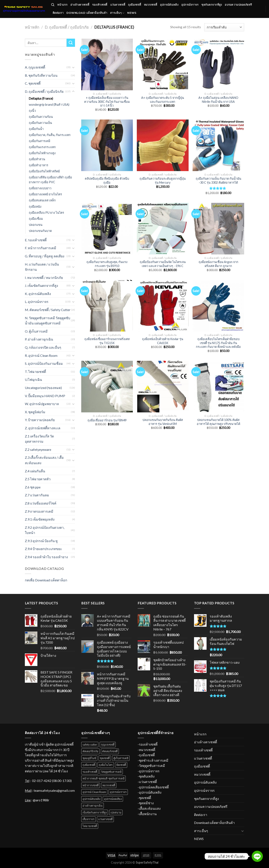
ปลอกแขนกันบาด (40, 231)
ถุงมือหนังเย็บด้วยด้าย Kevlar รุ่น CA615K (163, 341)
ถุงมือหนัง (35, 207)
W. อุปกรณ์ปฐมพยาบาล (42, 404)
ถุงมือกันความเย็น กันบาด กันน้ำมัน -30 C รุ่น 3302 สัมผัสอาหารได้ (218, 180)
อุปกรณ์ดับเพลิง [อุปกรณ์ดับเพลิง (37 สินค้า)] (91, 799)
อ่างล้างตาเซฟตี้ (80, 5)
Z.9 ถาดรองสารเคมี (39, 511)
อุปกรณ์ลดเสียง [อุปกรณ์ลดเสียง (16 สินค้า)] (113, 799)
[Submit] (71, 43)
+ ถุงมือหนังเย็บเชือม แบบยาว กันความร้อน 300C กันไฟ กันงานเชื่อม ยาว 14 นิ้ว (107, 102)
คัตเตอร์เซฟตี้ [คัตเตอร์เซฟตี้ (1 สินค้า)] (110, 751)
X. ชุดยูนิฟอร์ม (35, 412)
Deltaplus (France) (41, 98)
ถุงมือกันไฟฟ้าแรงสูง (42, 153)
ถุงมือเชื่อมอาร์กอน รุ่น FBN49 (107, 420)
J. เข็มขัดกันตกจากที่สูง (41, 285)
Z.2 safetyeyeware (38, 449)
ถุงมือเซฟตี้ (134, 5)
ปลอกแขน (36, 225)
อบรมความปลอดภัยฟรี (238, 5)
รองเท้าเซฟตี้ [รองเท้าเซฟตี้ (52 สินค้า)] (90, 772)
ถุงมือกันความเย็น (40, 123)
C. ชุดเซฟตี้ (33, 83)
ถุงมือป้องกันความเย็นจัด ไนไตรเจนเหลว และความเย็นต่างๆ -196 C (163, 264)
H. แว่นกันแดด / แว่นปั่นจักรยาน (42, 267)
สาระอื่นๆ (117, 13)
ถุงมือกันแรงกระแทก (42, 147)
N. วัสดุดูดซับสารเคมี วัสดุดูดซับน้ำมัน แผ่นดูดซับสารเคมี (48, 321)
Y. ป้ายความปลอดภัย (40, 420)
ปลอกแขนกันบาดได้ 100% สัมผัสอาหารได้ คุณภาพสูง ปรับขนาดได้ (218, 422)
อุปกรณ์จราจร (190, 5)
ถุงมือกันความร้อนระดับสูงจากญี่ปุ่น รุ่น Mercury (163, 180)
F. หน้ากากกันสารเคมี (41, 248)
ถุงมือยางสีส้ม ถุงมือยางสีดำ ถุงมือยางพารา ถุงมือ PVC (50, 180)
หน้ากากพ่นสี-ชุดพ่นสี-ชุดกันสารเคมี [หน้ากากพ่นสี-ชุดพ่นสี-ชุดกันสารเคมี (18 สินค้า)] (103, 778)
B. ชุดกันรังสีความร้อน (41, 75)
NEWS (132, 13)
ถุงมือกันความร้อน (41, 117)
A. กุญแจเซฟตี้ (35, 67)
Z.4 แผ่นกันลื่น (35, 471)
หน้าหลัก (32, 27)
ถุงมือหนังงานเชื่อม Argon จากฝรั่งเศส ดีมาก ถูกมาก (218, 264)
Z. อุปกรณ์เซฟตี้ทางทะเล (43, 428)
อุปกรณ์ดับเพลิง (169, 5)
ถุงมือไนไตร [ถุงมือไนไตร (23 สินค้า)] (106, 765)
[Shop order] (224, 27)
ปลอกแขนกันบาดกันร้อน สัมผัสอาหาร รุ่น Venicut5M (163, 422)
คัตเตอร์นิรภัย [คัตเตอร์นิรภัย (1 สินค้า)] (90, 751)
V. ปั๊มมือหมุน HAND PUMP (46, 396)
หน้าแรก (62, 5)
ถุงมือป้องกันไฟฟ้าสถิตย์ (44, 171)
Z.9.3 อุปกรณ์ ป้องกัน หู (41, 541)
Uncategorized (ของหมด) (43, 388)
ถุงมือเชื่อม (36, 219)
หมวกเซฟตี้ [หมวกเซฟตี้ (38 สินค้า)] (109, 785)
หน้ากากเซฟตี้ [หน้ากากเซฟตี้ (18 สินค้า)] (91, 785)
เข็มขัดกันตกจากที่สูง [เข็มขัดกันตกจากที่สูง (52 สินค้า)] (95, 812)
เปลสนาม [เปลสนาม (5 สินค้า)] (116, 812)
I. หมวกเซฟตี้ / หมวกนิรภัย (44, 278)
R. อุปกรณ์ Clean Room (41, 355)
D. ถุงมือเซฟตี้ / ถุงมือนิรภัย (67, 27)
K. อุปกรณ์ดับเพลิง (38, 294)
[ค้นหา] (53, 5)
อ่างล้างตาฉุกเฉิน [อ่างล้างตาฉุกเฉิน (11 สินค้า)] (93, 806)
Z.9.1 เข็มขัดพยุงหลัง (40, 519)
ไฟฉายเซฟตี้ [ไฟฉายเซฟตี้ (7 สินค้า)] (90, 826)
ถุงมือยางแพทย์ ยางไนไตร (45, 194)
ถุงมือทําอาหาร (39, 165)
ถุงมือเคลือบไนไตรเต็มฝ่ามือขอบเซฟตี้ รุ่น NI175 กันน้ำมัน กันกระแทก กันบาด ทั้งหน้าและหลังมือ (218, 343)
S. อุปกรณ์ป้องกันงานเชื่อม (44, 363)
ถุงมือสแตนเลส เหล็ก (42, 200)
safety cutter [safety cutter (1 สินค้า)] (90, 745)
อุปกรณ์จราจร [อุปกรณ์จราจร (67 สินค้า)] (118, 792)
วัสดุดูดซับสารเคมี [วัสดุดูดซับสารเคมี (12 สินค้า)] (111, 772)
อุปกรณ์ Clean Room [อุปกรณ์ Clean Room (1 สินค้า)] (94, 792)
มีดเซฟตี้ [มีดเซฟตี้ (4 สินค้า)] (121, 765)
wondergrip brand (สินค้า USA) (49, 105)
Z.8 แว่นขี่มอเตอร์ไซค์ (41, 503)
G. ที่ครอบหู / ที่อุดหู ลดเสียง (45, 256)
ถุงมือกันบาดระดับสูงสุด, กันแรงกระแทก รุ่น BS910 (107, 264)
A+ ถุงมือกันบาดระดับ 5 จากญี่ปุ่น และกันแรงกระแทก (163, 100)
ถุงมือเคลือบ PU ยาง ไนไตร (46, 213)
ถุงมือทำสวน (37, 159)
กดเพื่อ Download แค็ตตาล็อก (46, 580)
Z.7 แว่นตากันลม (37, 495)
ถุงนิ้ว (32, 111)
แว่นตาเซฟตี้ (118, 5)
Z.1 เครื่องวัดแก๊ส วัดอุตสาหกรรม (39, 439)
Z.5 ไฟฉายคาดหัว (38, 479)
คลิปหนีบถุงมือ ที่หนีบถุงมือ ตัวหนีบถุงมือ (107, 180)
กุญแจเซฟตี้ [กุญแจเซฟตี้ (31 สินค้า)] (108, 745)
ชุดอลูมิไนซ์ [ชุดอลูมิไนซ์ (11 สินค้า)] (89, 758)
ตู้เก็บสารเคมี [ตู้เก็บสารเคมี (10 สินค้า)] (121, 758)
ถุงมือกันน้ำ (36, 129)
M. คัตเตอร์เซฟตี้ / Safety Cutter (48, 310)
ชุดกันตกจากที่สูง (212, 5)
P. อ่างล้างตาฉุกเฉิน (39, 339)
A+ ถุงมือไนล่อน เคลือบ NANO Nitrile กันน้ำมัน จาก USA (218, 100)
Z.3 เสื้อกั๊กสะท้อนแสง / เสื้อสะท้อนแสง (44, 460)
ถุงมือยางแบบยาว (40, 188)
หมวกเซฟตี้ (150, 5)
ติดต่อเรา (58, 13)
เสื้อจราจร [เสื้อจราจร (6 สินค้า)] (88, 819)
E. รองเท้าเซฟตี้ (36, 240)
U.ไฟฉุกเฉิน (33, 379)
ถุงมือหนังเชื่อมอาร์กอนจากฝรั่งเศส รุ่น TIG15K (107, 341)
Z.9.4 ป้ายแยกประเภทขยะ (43, 549)
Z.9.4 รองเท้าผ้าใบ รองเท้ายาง (46, 557)
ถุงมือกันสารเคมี (39, 141)
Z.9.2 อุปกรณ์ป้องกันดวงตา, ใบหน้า (45, 530)
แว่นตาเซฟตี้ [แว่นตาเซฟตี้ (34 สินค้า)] (105, 819)
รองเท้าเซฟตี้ (100, 5)
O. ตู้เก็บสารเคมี (36, 331)
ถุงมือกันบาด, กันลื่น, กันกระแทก (50, 135)
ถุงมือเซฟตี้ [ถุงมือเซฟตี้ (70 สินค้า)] (89, 765)
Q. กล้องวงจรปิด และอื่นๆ (43, 347)
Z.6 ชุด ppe (33, 487)
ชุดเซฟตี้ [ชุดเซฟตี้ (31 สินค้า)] (105, 758)
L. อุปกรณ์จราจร (37, 302)
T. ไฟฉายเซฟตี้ (35, 372)
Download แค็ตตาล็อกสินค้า (87, 13)
